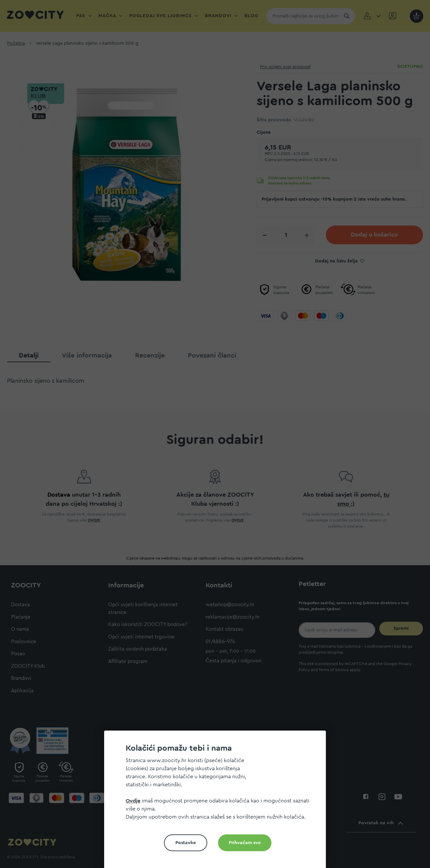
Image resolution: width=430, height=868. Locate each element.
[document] (218, 802)
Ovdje (133, 801)
